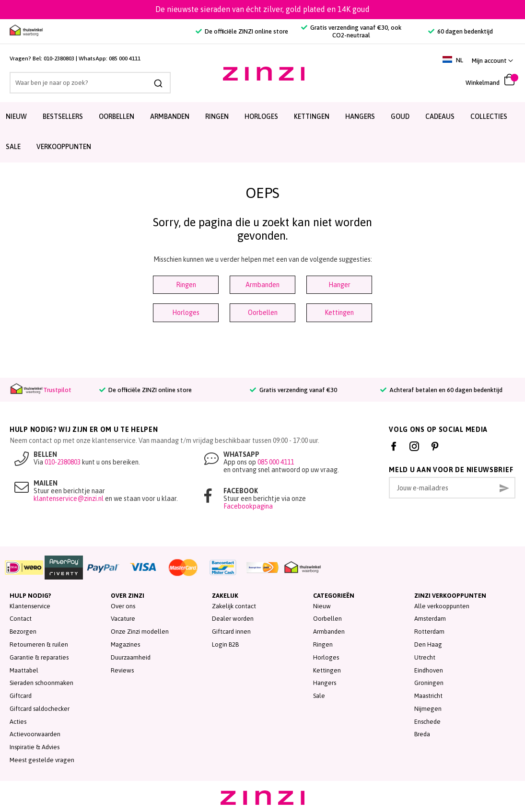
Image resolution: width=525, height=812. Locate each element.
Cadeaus (440, 116)
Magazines (125, 644)
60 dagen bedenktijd (461, 31)
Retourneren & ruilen (39, 644)
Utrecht (425, 657)
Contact (21, 619)
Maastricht (428, 696)
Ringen (217, 116)
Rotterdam (429, 632)
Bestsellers (63, 116)
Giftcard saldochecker (40, 709)
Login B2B (225, 644)
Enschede (427, 722)
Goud (400, 116)
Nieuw (16, 116)
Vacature (123, 619)
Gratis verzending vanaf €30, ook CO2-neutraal (351, 31)
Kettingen (312, 116)
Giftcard (21, 696)
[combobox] (83, 83)
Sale (319, 696)
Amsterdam (430, 619)
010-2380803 (59, 58)
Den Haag (428, 644)
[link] (492, 61)
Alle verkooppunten (442, 606)
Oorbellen (117, 116)
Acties (18, 722)
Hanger (339, 285)
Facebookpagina (248, 506)
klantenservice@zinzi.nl (69, 499)
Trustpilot (57, 390)
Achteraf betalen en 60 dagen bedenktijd (441, 390)
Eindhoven (429, 670)
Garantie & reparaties (39, 657)
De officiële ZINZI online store (242, 31)
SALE (13, 147)
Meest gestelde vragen (42, 760)
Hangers (360, 116)
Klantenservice (30, 606)
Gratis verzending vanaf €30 (293, 390)
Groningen (429, 683)
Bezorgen (23, 632)
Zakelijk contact (234, 606)
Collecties (489, 116)
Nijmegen (428, 709)
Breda (422, 734)
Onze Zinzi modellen (140, 632)
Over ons (123, 606)
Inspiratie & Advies (35, 747)
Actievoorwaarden (35, 734)
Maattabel (24, 670)
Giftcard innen (231, 632)
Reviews (122, 670)
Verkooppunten (64, 147)
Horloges (261, 116)
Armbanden (170, 116)
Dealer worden (233, 619)
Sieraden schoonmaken (41, 683)
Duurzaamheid (131, 657)
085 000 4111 (125, 58)
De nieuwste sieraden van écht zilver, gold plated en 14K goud (262, 9)
